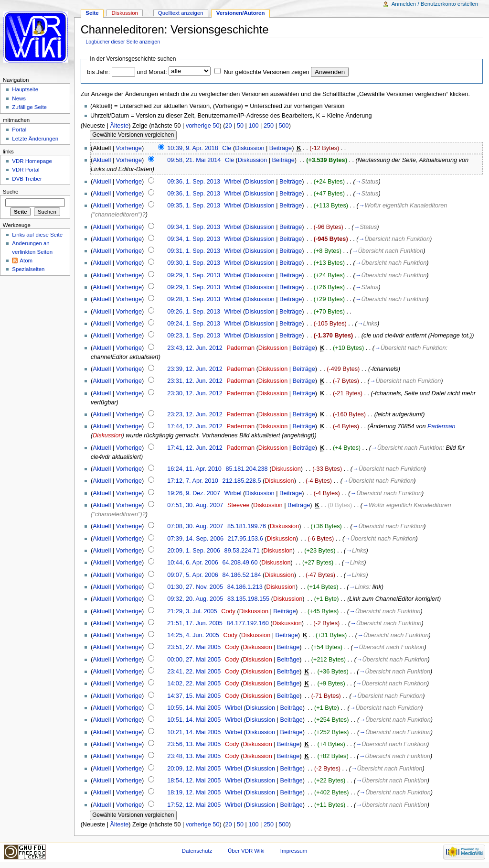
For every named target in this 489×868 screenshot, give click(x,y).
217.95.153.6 (245, 539)
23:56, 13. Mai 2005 (194, 744)
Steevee (239, 505)
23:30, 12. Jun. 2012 (195, 393)
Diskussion (250, 148)
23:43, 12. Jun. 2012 (195, 348)
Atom (26, 260)
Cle (227, 148)
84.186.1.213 (245, 587)
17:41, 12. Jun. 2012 (195, 448)
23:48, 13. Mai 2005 (194, 756)
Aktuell (102, 160)
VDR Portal (26, 170)
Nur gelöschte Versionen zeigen (266, 72)
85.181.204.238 (246, 469)
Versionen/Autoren (241, 13)
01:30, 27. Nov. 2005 (195, 587)
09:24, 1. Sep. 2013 (194, 324)
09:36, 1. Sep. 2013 (194, 182)
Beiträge (281, 148)
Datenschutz (197, 851)
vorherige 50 (203, 126)
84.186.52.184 (241, 575)
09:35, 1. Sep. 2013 (194, 206)
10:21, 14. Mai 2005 (194, 732)
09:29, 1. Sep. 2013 (194, 275)
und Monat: (152, 72)
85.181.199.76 (247, 526)
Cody (228, 611)
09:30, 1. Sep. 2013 (194, 263)
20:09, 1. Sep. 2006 (194, 551)
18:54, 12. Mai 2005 (194, 781)
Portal (19, 130)
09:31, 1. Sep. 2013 (194, 251)
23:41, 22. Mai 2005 (194, 672)
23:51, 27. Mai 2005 (194, 647)
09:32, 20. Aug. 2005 (195, 599)
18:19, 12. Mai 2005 (194, 792)
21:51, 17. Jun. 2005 (195, 623)
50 (240, 126)
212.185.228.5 (241, 481)
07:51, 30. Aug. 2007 (195, 505)
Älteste (119, 126)
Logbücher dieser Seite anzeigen (123, 42)
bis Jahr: (98, 72)
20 (228, 126)
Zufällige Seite (29, 107)
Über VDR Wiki (246, 851)
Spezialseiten (28, 269)
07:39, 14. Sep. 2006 (195, 539)
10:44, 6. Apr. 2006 (193, 563)
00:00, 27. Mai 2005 (194, 660)
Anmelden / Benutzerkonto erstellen (435, 4)
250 (269, 126)
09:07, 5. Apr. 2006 (193, 575)
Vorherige (129, 148)
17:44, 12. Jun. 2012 (195, 426)
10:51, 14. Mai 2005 (194, 720)
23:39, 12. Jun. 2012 (195, 369)
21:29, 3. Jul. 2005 (192, 611)
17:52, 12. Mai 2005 (194, 805)
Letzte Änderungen (35, 139)
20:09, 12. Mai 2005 (194, 769)
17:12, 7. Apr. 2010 (193, 481)
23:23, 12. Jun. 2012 (195, 414)
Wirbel (233, 182)
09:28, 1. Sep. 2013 (194, 299)
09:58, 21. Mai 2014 (194, 160)
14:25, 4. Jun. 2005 (193, 635)
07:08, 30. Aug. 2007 (195, 526)
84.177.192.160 (248, 623)
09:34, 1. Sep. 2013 (194, 227)
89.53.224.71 (242, 551)
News (19, 98)
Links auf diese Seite (37, 235)
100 (253, 126)
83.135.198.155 (248, 599)
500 (283, 126)
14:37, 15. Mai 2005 (194, 696)
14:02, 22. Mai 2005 (194, 684)
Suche (11, 192)
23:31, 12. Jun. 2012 (195, 381)
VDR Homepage (32, 161)
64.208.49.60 (240, 563)
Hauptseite (25, 89)
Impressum (294, 851)
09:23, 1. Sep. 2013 (194, 336)
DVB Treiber (27, 179)
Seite (92, 13)
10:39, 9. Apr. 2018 (193, 148)
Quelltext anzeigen (181, 13)
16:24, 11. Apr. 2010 (194, 469)
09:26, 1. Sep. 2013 (194, 312)
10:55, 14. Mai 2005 (194, 708)
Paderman (241, 348)
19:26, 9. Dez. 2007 (194, 493)
